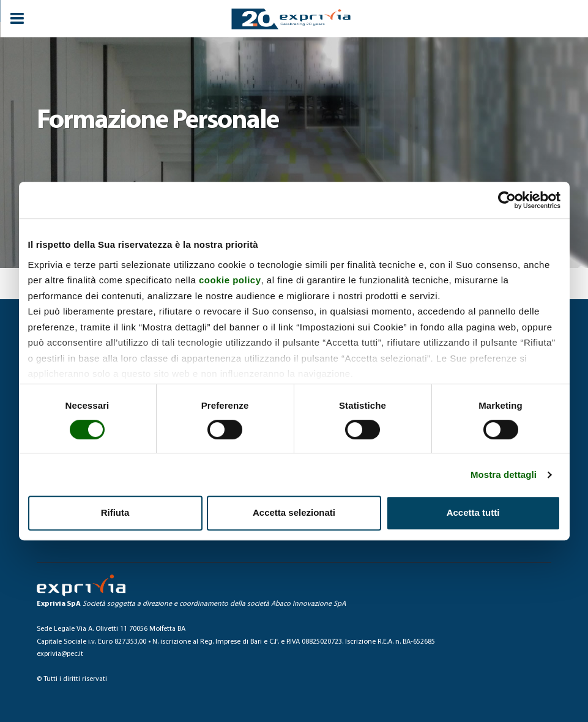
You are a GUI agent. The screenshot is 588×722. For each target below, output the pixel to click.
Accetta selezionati (294, 512)
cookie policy (230, 280)
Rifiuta (115, 512)
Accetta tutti (473, 512)
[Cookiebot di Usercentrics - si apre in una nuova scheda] (507, 200)
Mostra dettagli (504, 475)
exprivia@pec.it (60, 654)
